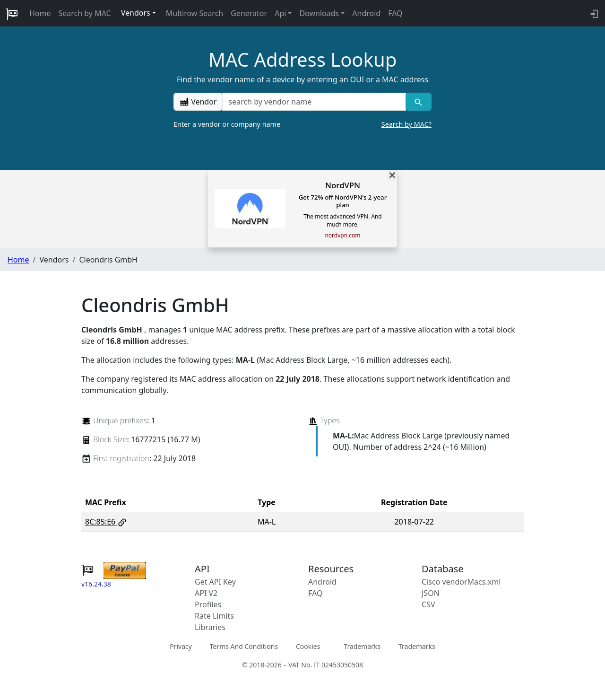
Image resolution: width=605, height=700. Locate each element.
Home (40, 13)
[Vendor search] (419, 102)
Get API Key (215, 582)
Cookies (308, 646)
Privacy (181, 646)
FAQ (395, 13)
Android (366, 13)
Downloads (319, 13)
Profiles (208, 604)
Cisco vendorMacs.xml (461, 582)
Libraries (210, 627)
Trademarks (362, 646)
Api (280, 13)
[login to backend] (593, 13)
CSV (428, 604)
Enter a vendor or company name (302, 124)
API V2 (206, 593)
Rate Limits (214, 616)
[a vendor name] (314, 102)
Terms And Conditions (244, 646)
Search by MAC (85, 13)
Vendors (136, 13)
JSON (431, 593)
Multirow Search (194, 13)
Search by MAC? (406, 124)
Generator (249, 13)
